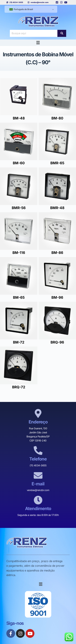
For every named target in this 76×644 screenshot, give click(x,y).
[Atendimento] (38, 500)
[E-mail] (38, 475)
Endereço (38, 422)
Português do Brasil (21, 9)
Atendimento (38, 508)
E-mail (38, 484)
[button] (38, 43)
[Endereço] (38, 413)
